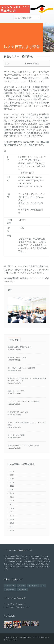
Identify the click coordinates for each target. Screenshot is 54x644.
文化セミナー (33, 586)
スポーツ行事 (10, 586)
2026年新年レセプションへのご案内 (21, 368)
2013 (12, 519)
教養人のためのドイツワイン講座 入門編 (24, 446)
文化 (43, 586)
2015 (12, 512)
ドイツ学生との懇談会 (16, 435)
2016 (12, 508)
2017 (12, 504)
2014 (12, 516)
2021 (12, 490)
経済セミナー (10, 590)
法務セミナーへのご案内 (17, 357)
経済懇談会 (22, 590)
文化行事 (21, 586)
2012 (12, 523)
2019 (12, 497)
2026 (12, 471)
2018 (12, 501)
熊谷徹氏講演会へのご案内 (18, 412)
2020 (12, 493)
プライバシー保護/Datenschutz (18, 607)
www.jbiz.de (13, 640)
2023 (12, 482)
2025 (12, 475)
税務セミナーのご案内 (16, 391)
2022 (12, 486)
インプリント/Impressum (15, 604)
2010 (12, 530)
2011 (12, 527)
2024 (12, 479)
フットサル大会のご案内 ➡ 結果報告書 (23, 402)
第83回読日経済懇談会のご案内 (19, 347)
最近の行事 (14, 340)
